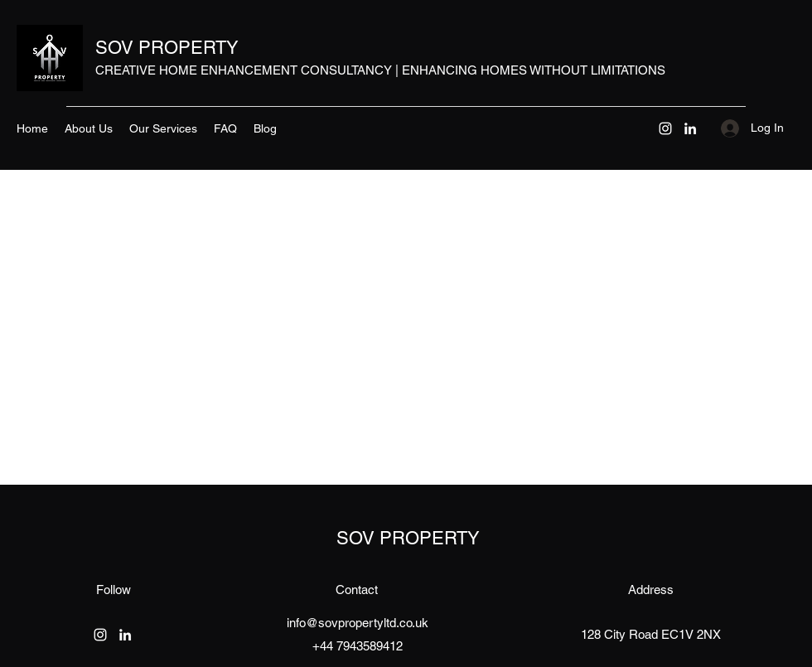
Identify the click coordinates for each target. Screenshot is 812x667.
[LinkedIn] (690, 128)
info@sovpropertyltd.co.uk (358, 623)
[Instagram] (665, 128)
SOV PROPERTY (167, 48)
